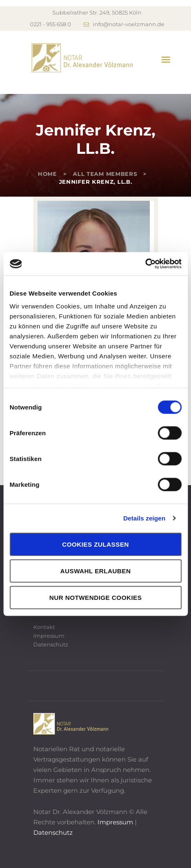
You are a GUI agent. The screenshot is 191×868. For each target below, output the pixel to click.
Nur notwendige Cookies (95, 597)
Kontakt (44, 627)
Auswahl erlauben (95, 571)
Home (47, 174)
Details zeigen (144, 518)
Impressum (49, 636)
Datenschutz (51, 644)
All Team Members (105, 174)
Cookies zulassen (95, 544)
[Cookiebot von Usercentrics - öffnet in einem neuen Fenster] (145, 264)
